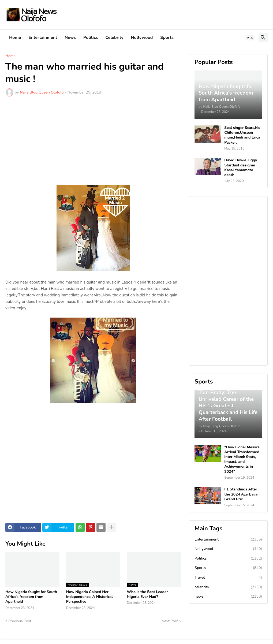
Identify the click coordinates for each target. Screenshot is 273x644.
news (228, 597)
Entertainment (43, 38)
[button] (250, 38)
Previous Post (20, 621)
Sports (167, 38)
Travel (228, 578)
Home (15, 38)
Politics (91, 38)
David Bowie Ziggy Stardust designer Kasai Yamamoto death (241, 168)
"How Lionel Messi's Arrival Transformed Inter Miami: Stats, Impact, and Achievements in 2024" (242, 459)
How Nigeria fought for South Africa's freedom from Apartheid (31, 597)
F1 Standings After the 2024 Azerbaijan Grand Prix (242, 494)
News (70, 38)
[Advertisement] (93, 141)
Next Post (170, 621)
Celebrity (114, 38)
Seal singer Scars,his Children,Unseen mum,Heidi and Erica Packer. (242, 135)
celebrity (228, 587)
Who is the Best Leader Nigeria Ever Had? (147, 594)
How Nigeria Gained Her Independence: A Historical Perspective (89, 597)
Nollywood (142, 38)
